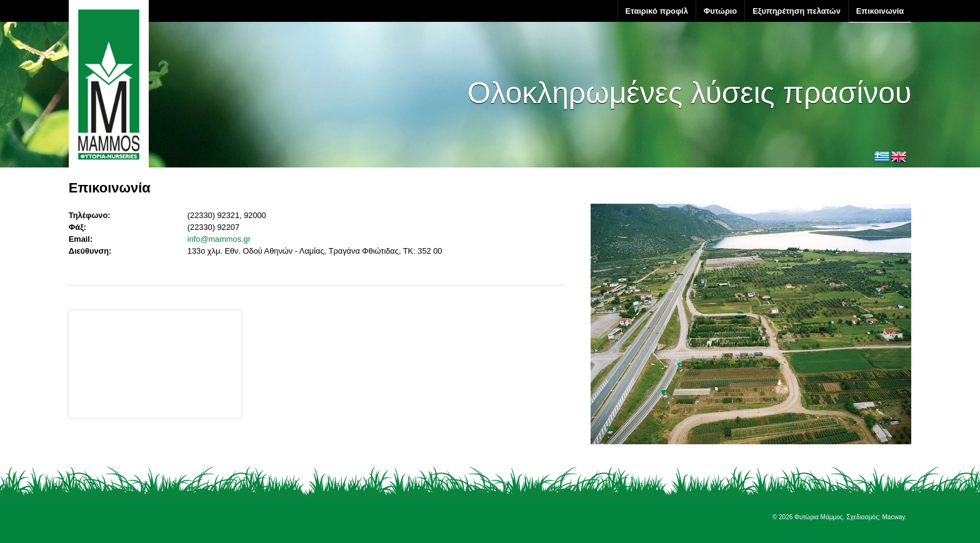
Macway (894, 517)
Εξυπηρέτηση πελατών (797, 11)
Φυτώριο (720, 11)
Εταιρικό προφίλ (657, 11)
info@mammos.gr (219, 239)
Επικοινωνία (880, 11)
